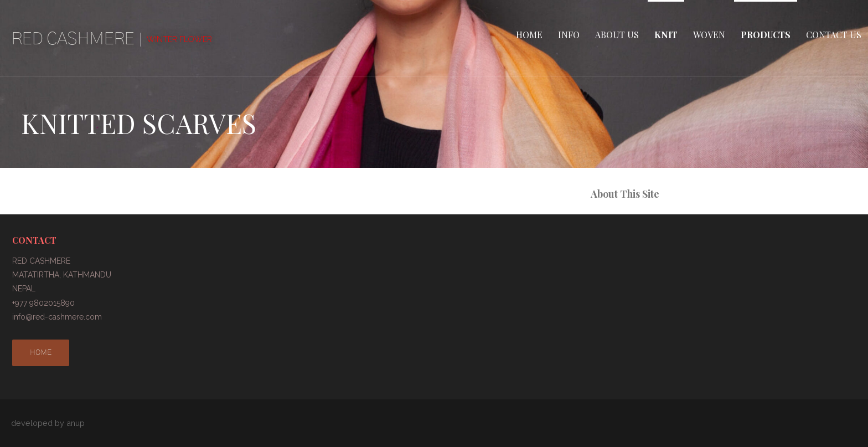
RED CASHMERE (73, 39)
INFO (569, 35)
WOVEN (709, 35)
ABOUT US (617, 35)
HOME (529, 35)
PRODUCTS (766, 35)
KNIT (666, 35)
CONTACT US (834, 35)
